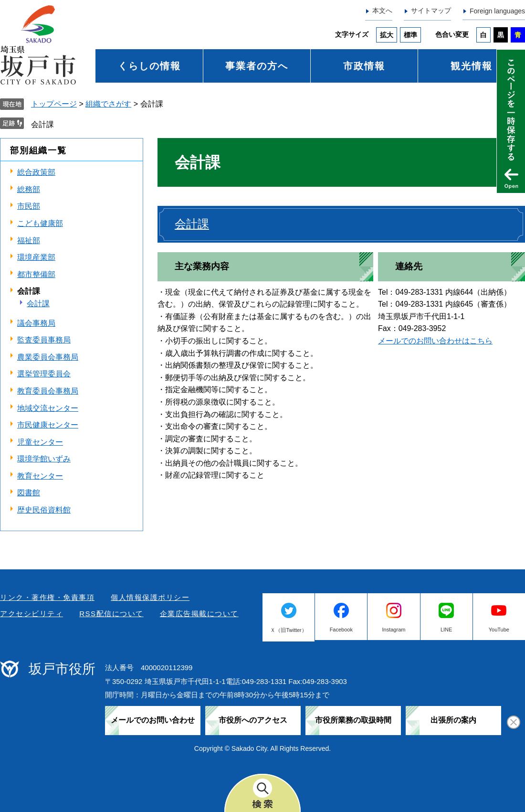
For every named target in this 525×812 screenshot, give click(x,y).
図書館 (29, 493)
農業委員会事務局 (48, 357)
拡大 (387, 35)
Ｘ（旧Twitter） (288, 630)
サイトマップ (431, 11)
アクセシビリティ (31, 614)
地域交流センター (48, 408)
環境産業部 (36, 257)
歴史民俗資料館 (44, 510)
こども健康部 (40, 223)
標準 (410, 35)
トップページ (54, 104)
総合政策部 (36, 172)
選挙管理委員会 (44, 374)
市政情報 (364, 66)
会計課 (42, 124)
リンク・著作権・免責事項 (47, 597)
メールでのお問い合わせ (153, 720)
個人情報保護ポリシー (150, 597)
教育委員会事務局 (48, 391)
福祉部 (29, 240)
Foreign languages (497, 11)
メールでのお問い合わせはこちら (435, 341)
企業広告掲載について (199, 614)
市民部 (29, 206)
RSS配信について (111, 614)
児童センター (40, 442)
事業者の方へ (257, 66)
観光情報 (472, 66)
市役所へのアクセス (253, 720)
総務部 (29, 189)
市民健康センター (48, 425)
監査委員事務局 (44, 340)
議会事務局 (36, 323)
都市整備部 (36, 274)
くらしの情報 (149, 66)
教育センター (40, 476)
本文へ (382, 11)
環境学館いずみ (44, 459)
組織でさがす (108, 104)
